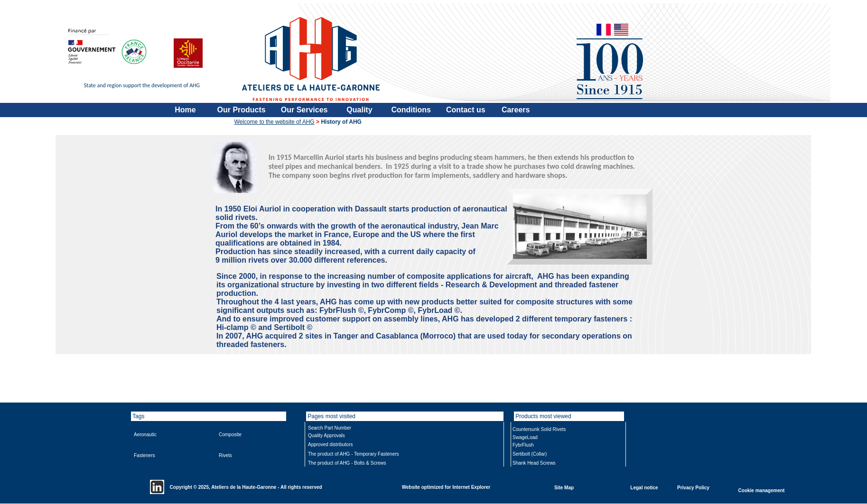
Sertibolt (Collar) (530, 454)
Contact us (466, 110)
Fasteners (144, 455)
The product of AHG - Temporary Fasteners (354, 454)
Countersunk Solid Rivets (539, 429)
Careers (516, 110)
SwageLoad (525, 437)
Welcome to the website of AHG (275, 122)
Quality (359, 110)
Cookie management (762, 490)
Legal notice (644, 487)
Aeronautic (145, 435)
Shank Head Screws (534, 463)
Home (185, 110)
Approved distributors (331, 444)
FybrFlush (523, 445)
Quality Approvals (326, 435)
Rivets (225, 455)
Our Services (304, 110)
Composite (230, 435)
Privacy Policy (693, 487)
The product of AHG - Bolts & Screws (347, 463)
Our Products (242, 110)
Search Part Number (330, 428)
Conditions (411, 110)
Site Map (564, 487)
